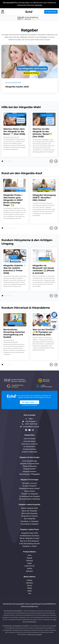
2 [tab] (4, 161)
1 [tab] (2, 161)
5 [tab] (10, 161)
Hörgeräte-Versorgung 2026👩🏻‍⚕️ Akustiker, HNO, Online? (44, 198)
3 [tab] (6, 161)
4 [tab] (8, 161)
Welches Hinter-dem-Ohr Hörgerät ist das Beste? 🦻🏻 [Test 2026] (14, 131)
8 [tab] (16, 228)
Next (56, 161)
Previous (51, 161)
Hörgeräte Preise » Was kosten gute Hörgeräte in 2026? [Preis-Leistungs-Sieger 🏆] (13, 200)
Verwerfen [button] (38, 5)
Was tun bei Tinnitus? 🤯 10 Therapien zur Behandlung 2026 (44, 332)
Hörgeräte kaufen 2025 (17, 87)
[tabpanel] (15, 134)
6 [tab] (12, 161)
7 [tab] (14, 228)
